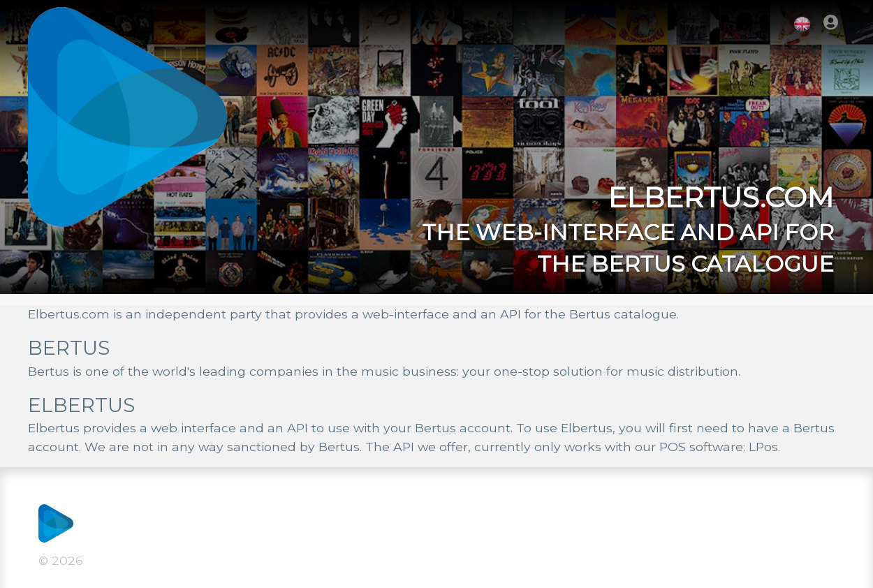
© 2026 (61, 560)
